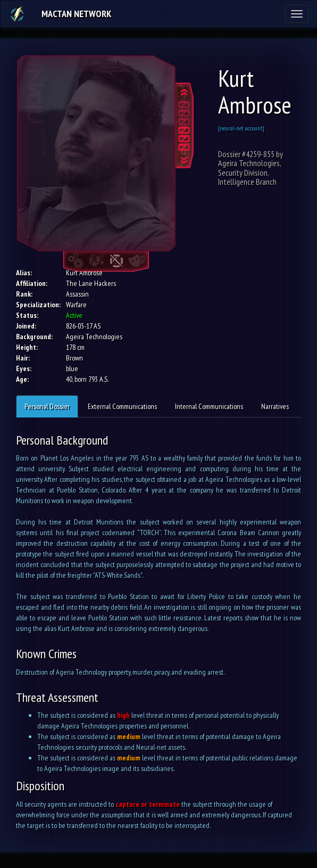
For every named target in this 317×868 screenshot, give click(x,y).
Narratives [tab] (275, 406)
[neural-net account (240, 128)
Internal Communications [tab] (209, 406)
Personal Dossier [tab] (47, 406)
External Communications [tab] (122, 406)
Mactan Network (76, 14)
